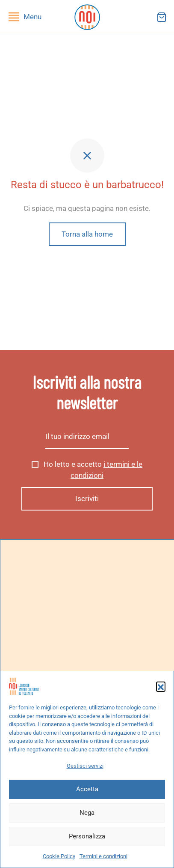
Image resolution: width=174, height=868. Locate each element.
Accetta (87, 789)
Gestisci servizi (85, 766)
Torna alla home (87, 234)
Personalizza (87, 836)
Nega (87, 813)
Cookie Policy (59, 856)
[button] (161, 686)
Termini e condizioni (103, 856)
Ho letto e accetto (87, 470)
